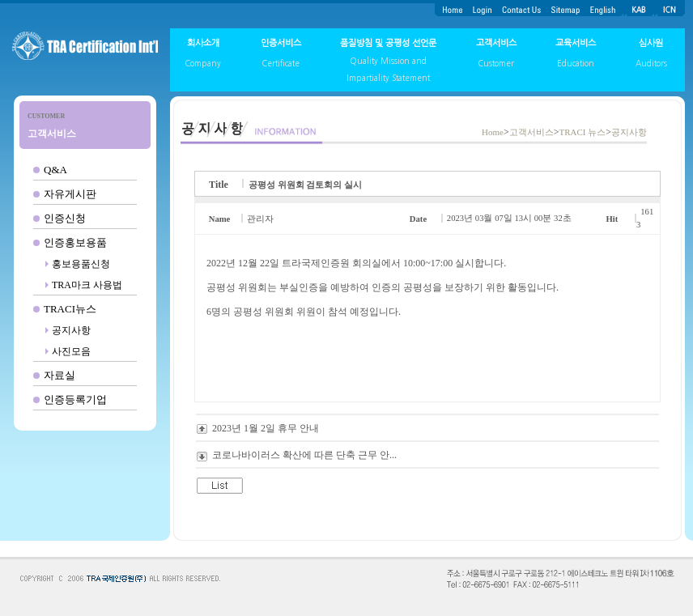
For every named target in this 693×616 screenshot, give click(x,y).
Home (493, 132)
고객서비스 (496, 43)
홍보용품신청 (81, 264)
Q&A (55, 170)
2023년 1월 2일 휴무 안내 (266, 428)
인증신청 (65, 218)
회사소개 (203, 43)
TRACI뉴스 (70, 309)
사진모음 (71, 351)
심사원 (651, 43)
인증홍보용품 (75, 242)
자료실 (60, 375)
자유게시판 (70, 194)
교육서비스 (576, 43)
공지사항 (71, 330)
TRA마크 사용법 (87, 285)
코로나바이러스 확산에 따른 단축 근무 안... (304, 455)
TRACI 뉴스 (582, 132)
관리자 (260, 219)
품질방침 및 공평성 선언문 (388, 43)
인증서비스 (281, 43)
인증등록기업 (75, 399)
